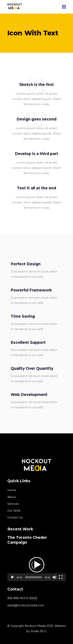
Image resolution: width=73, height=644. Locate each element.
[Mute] (55, 577)
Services (13, 504)
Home (12, 490)
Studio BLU (38, 631)
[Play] (12, 577)
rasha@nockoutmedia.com (26, 605)
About (12, 497)
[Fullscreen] (61, 577)
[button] (37, 565)
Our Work (14, 511)
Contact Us (15, 518)
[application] (37, 565)
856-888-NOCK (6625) (22, 598)
